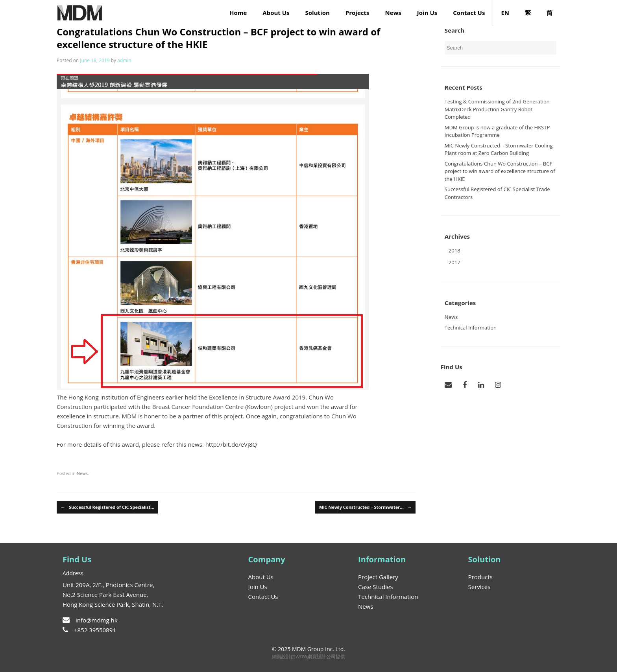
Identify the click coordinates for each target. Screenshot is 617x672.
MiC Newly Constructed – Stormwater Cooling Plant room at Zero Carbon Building (499, 149)
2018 (454, 250)
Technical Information (471, 328)
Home (238, 13)
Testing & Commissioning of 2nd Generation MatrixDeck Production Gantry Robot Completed (497, 109)
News (393, 13)
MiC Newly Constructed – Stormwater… (366, 507)
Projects (357, 13)
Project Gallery (378, 577)
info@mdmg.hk (90, 620)
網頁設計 (281, 656)
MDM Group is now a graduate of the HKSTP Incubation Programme (497, 131)
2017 (454, 262)
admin (124, 60)
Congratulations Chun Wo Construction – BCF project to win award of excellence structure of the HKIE (500, 171)
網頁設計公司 (321, 656)
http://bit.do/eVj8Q (231, 444)
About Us (276, 13)
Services (479, 587)
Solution (318, 13)
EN (505, 13)
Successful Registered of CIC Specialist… (107, 507)
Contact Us (469, 13)
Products (480, 577)
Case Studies (376, 587)
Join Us (427, 13)
